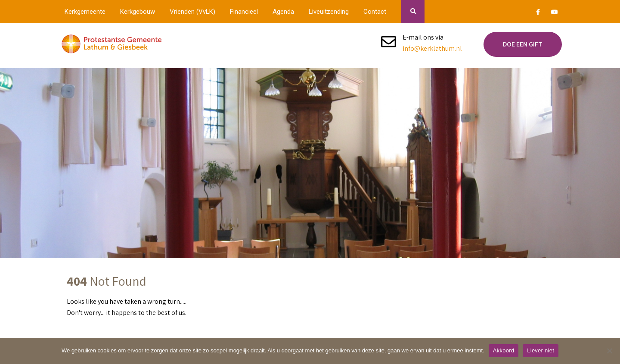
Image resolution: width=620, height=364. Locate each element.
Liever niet (541, 350)
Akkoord (504, 350)
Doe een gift (523, 44)
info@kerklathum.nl (432, 48)
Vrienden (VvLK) (192, 12)
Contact (375, 12)
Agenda (283, 12)
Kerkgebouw (138, 12)
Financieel (244, 12)
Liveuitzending (329, 12)
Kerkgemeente (85, 12)
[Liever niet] (609, 351)
